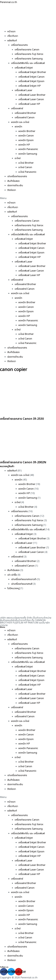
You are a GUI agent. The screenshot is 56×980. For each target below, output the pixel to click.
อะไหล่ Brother (26, 163)
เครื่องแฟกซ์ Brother (25, 113)
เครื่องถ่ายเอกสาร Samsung (29, 59)
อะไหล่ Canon (25, 167)
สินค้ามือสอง (13, 181)
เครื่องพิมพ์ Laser (23, 90)
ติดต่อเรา (12, 190)
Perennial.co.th (9, 2)
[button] (28, 198)
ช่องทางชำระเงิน (15, 185)
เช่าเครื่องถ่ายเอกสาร (17, 176)
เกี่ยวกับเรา (13, 36)
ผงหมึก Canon (26, 136)
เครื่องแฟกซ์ (17, 108)
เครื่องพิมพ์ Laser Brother (32, 95)
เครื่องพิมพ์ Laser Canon (31, 99)
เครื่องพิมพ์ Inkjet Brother (32, 72)
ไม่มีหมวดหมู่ (13, 588)
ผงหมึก (18, 127)
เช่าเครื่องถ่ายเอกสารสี (22, 584)
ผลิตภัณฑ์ (12, 41)
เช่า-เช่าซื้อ (12, 575)
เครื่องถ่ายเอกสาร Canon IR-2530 (22, 419)
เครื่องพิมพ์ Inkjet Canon (31, 77)
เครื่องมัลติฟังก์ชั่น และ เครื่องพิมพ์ (28, 63)
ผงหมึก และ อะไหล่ (20, 122)
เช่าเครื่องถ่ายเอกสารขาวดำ (24, 579)
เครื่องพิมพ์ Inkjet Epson (31, 81)
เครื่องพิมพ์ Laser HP (29, 104)
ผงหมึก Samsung (28, 154)
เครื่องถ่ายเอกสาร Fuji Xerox (29, 54)
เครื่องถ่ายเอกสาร (19, 45)
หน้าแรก (11, 32)
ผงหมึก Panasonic (28, 149)
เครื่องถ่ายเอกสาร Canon (27, 50)
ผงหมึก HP (24, 145)
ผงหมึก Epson (26, 140)
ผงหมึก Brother (27, 131)
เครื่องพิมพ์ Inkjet (24, 68)
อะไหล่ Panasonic (27, 172)
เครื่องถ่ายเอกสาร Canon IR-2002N (23, 462)
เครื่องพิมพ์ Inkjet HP (29, 86)
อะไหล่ (18, 158)
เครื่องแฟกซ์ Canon (25, 118)
